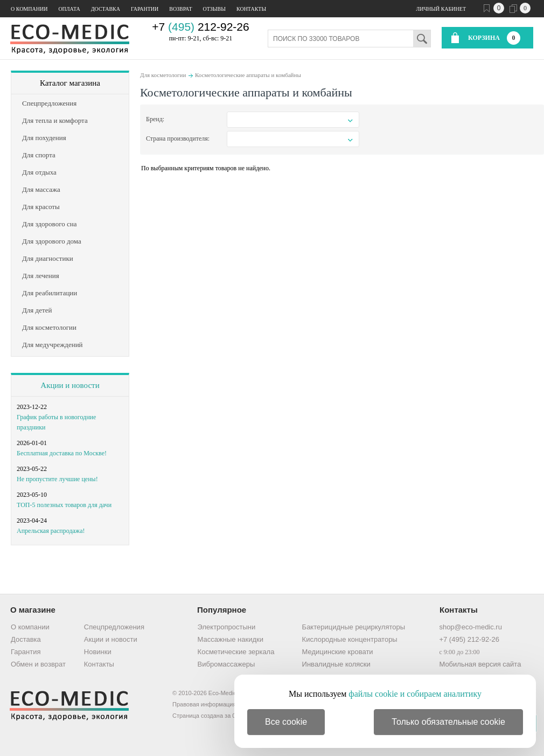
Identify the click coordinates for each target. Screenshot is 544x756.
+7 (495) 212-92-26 (469, 639)
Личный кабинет (441, 9)
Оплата (69, 9)
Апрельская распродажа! (51, 531)
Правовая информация (204, 704)
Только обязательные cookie (448, 722)
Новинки (98, 652)
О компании (29, 9)
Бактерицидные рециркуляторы (354, 627)
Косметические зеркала (236, 652)
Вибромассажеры (226, 664)
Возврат (180, 9)
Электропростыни (227, 627)
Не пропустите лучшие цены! (57, 479)
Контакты (251, 9)
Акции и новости (70, 385)
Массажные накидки (231, 639)
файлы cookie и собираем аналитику (415, 694)
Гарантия (26, 652)
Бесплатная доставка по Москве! (62, 453)
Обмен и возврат (38, 664)
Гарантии (145, 9)
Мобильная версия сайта (480, 664)
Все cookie (286, 722)
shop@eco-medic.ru (470, 627)
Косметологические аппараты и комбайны (248, 75)
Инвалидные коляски (336, 664)
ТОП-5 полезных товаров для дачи (64, 505)
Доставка (106, 9)
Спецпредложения (114, 627)
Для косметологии (163, 75)
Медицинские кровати (338, 652)
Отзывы (214, 9)
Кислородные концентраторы (350, 639)
